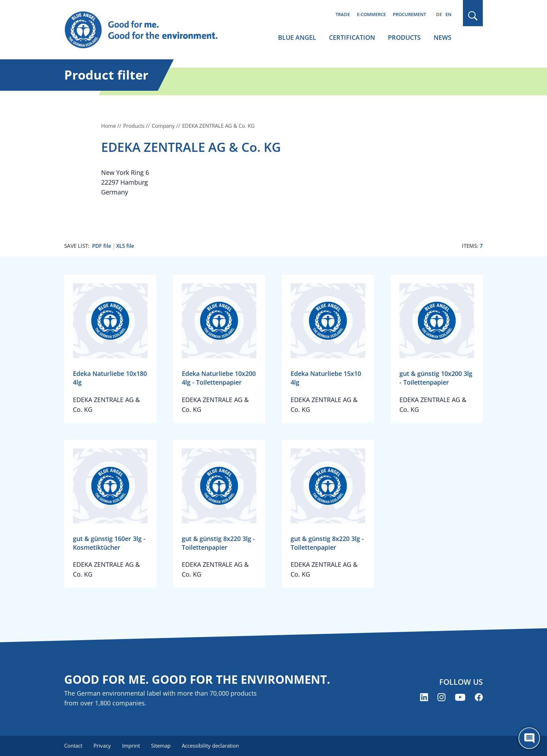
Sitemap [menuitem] (161, 746)
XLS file (125, 246)
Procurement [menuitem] (409, 14)
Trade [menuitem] (343, 14)
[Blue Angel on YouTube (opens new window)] (460, 697)
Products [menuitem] (404, 37)
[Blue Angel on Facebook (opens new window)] (479, 697)
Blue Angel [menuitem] (297, 37)
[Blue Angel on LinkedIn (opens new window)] (424, 697)
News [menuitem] (443, 37)
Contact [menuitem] (73, 746)
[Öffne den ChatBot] (529, 738)
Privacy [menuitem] (102, 746)
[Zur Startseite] (148, 30)
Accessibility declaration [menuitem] (210, 746)
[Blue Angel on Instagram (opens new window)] (441, 697)
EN (448, 14)
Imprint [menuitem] (131, 746)
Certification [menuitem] (352, 37)
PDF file (102, 246)
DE (439, 14)
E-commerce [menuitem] (371, 14)
